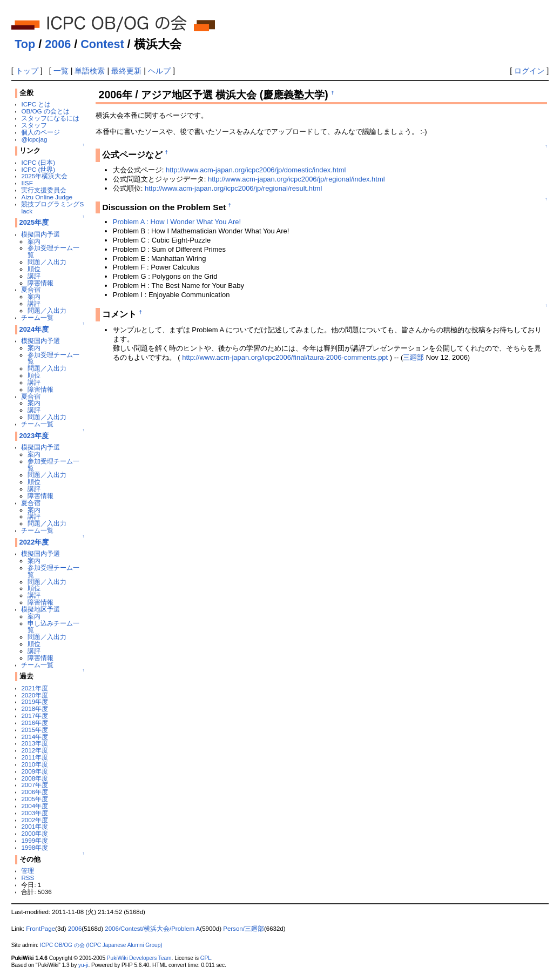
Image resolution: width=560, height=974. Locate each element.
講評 (34, 276)
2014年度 (35, 737)
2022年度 (34, 542)
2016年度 (35, 723)
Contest (102, 44)
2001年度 (35, 826)
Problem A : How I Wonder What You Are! (177, 222)
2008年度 (35, 778)
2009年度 (35, 771)
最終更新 (126, 71)
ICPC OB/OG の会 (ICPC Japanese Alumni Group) (101, 945)
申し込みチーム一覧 (53, 627)
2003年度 (35, 813)
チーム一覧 (37, 317)
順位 (34, 269)
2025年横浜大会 (44, 176)
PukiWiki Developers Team (139, 958)
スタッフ (34, 125)
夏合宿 (31, 289)
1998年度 (35, 847)
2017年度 (35, 716)
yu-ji (83, 965)
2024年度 (34, 329)
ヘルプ (159, 71)
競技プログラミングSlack (52, 207)
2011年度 (35, 757)
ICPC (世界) (38, 169)
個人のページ (41, 132)
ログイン (529, 71)
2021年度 (35, 688)
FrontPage (41, 929)
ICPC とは (36, 104)
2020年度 (35, 695)
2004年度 (35, 806)
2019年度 (35, 701)
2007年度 (35, 785)
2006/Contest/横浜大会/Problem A (152, 929)
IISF (27, 183)
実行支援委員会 (44, 190)
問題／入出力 (47, 262)
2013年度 (35, 743)
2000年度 (35, 833)
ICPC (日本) (38, 162)
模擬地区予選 (41, 609)
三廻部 (413, 357)
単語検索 (90, 71)
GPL (206, 958)
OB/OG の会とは (45, 111)
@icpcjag (34, 139)
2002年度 (35, 820)
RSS (28, 878)
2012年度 (35, 750)
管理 (28, 871)
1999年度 (35, 840)
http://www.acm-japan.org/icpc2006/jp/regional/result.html (233, 188)
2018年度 (35, 708)
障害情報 (41, 283)
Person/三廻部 (244, 929)
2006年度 (35, 792)
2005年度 (35, 799)
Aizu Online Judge (47, 197)
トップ (27, 71)
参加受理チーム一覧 (53, 251)
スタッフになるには (50, 118)
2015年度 (35, 730)
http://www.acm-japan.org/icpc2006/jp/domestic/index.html (256, 170)
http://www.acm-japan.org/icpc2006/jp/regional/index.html (296, 179)
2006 (58, 44)
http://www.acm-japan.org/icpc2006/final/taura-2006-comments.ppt (285, 357)
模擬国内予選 (41, 234)
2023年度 (34, 436)
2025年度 (34, 222)
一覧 (61, 71)
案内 (34, 241)
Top (25, 44)
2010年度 (35, 764)
